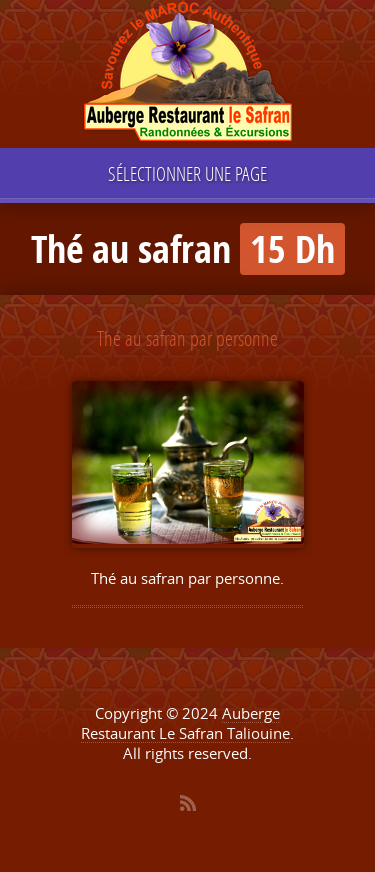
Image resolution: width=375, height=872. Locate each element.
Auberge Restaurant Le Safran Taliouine (185, 723)
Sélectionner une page (187, 173)
